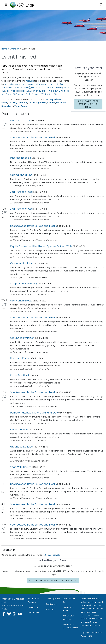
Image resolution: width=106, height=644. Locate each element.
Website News (34, 613)
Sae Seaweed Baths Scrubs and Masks (33, 138)
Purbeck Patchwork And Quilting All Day (34, 413)
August (32, 103)
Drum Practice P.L (21, 375)
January (49, 99)
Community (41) (56, 84)
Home (4, 49)
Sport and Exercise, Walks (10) (44, 91)
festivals (30, 81)
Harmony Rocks (20, 358)
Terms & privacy (53, 599)
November (61, 103)
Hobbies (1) (50, 94)
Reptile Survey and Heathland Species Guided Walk (41, 246)
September (41, 103)
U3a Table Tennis (21, 121)
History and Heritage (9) (17, 91)
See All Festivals (53, 555)
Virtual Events (21, 106)
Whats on (15, 49)
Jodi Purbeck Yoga (21, 192)
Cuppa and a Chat (22, 175)
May (15, 103)
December (6, 106)
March (4, 103)
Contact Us (33, 607)
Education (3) (38, 88)
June (20, 103)
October (51, 103)
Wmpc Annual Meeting (24, 284)
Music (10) (39, 94)
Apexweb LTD (89, 605)
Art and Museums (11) (15, 84)
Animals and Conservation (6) (16, 88)
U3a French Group (21, 301)
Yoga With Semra (21, 467)
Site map (50, 609)
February (58, 99)
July (26, 103)
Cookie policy (52, 604)
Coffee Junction (20, 430)
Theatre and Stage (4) (36, 84)
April (10, 103)
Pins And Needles (21, 158)
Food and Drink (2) (25, 94)
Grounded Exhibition (22, 263)
